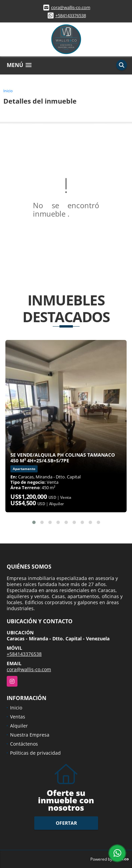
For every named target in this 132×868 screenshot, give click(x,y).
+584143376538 (71, 15)
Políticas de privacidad (35, 753)
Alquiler (19, 726)
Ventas (18, 717)
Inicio (8, 91)
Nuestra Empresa (30, 735)
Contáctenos (24, 744)
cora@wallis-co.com (71, 7)
